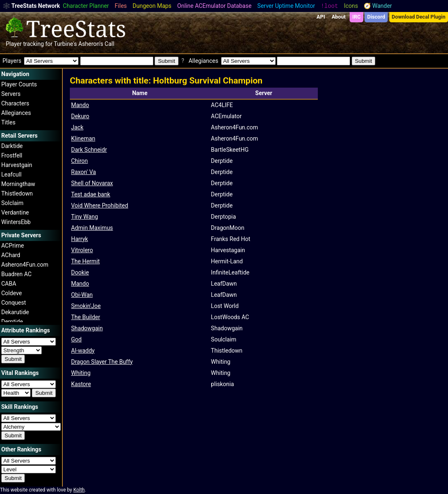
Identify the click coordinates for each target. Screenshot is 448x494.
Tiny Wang (85, 217)
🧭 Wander (378, 6)
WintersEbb (16, 222)
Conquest (14, 303)
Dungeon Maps (152, 6)
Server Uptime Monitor (286, 6)
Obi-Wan (82, 295)
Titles (8, 122)
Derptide (12, 322)
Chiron (80, 161)
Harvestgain (17, 165)
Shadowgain (87, 328)
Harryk (80, 239)
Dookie (80, 272)
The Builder (86, 317)
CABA (9, 284)
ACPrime (13, 246)
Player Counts (19, 84)
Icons (351, 6)
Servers (11, 94)
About (338, 17)
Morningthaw (18, 184)
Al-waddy (83, 351)
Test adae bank (91, 194)
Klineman (83, 138)
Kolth (79, 490)
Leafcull (11, 174)
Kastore (81, 384)
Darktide (12, 146)
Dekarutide (15, 312)
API (321, 17)
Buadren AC (16, 274)
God (76, 339)
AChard (11, 255)
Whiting (81, 373)
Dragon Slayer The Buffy (102, 362)
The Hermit (85, 261)
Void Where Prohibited (100, 205)
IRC (356, 17)
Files (121, 6)
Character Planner (86, 6)
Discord (376, 17)
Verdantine (15, 212)
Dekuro (80, 116)
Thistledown (17, 193)
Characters (15, 103)
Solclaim (12, 203)
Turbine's (65, 44)
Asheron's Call (96, 44)
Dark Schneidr (89, 150)
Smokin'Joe (86, 306)
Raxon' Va (83, 172)
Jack (77, 127)
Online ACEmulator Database (214, 6)
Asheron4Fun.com (25, 265)
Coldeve (12, 293)
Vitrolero (82, 250)
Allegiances (16, 113)
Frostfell (12, 155)
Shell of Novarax (92, 183)
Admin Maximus (92, 228)
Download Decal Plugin (419, 17)
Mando (80, 105)
